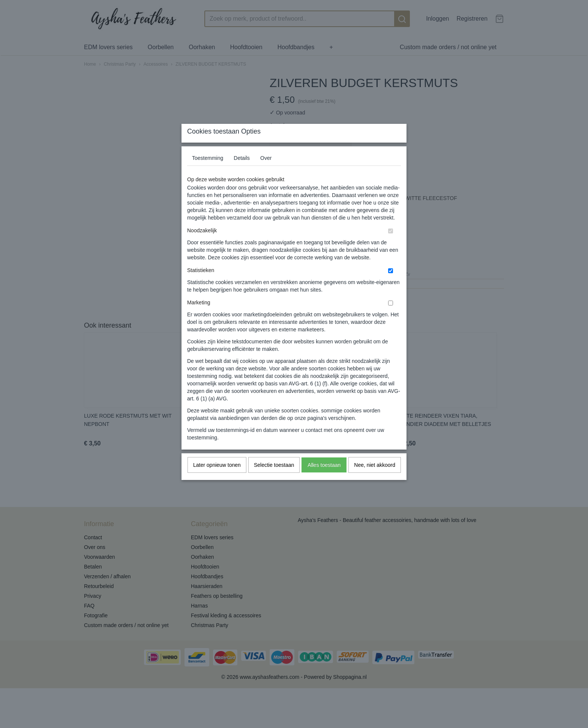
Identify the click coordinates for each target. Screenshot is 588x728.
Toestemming (208, 173)
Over (266, 173)
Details (242, 173)
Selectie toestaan (274, 480)
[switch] (391, 246)
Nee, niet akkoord (375, 480)
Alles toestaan (324, 480)
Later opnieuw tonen (217, 480)
